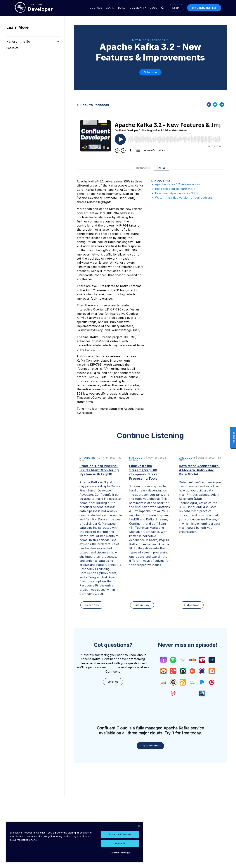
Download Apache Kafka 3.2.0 (176, 193)
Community (138, 8)
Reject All (120, 843)
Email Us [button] (113, 682)
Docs (154, 8)
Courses (96, 8)
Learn (110, 8)
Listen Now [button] (92, 605)
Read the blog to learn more (175, 189)
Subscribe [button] (150, 72)
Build (122, 8)
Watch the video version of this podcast (184, 198)
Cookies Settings (120, 853)
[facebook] (209, 105)
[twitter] (215, 105)
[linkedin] (222, 105)
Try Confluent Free (204, 8)
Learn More (18, 27)
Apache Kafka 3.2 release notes (178, 184)
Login (176, 8)
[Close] (139, 826)
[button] (101, 533)
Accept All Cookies (120, 834)
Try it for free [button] (150, 746)
